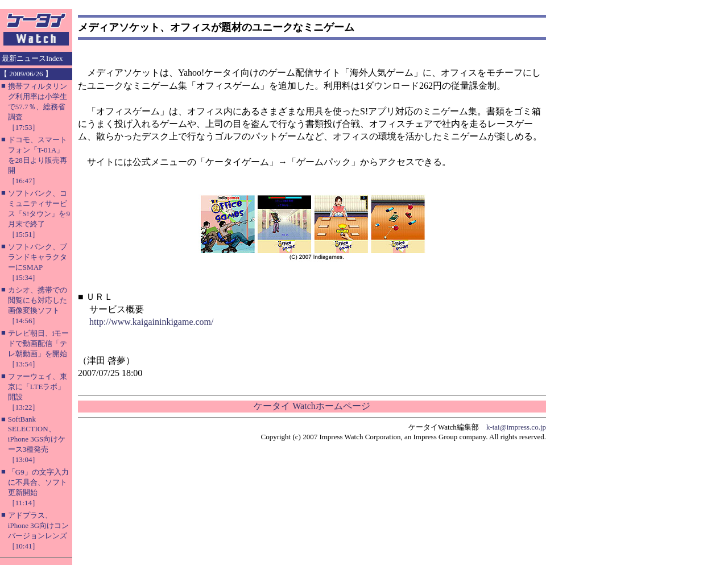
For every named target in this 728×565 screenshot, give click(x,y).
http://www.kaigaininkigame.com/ (151, 322)
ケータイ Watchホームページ (312, 406)
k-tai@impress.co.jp (516, 427)
